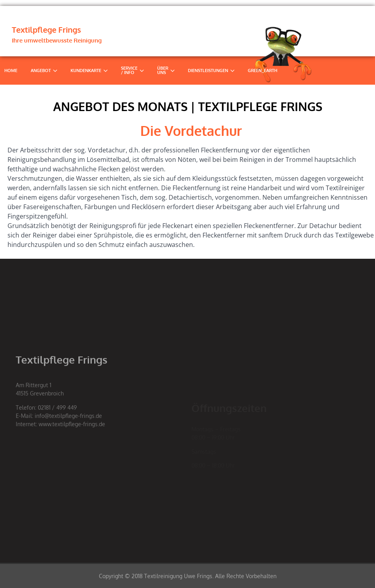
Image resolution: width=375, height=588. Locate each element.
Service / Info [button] (132, 70)
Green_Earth (263, 70)
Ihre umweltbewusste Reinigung (57, 40)
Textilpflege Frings (46, 30)
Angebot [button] (44, 70)
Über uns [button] (166, 70)
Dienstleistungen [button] (211, 70)
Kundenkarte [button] (89, 70)
